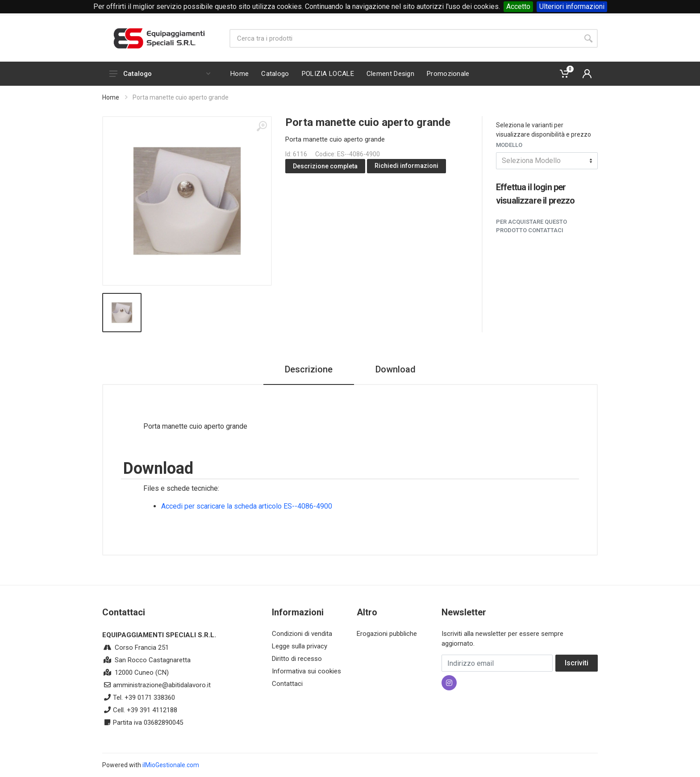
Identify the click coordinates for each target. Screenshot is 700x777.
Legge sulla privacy (300, 646)
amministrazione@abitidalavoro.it (162, 685)
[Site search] (404, 38)
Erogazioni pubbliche (387, 634)
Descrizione (309, 369)
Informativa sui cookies (306, 671)
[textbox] (547, 161)
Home (111, 97)
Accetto (518, 6)
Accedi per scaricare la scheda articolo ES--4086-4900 (247, 506)
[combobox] (547, 161)
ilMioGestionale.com (171, 765)
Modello (509, 145)
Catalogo (160, 74)
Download (396, 369)
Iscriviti (577, 663)
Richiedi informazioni (406, 166)
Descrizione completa (325, 166)
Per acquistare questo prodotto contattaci (531, 226)
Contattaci (287, 684)
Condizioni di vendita (302, 634)
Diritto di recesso (297, 659)
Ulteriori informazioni (572, 6)
